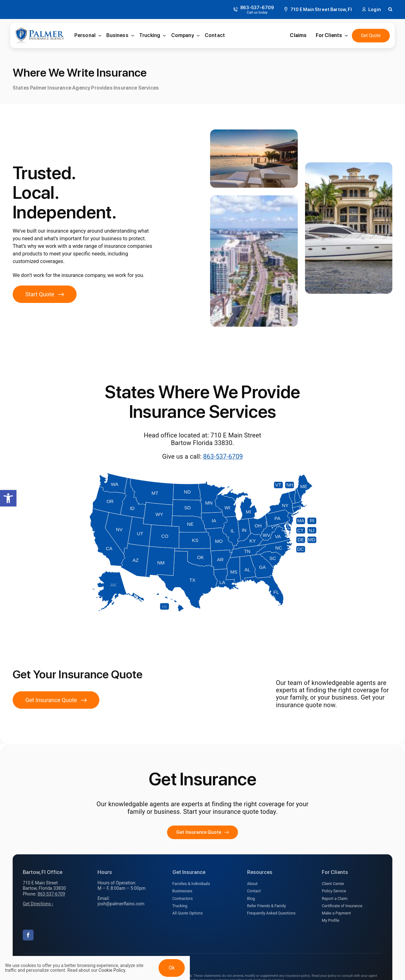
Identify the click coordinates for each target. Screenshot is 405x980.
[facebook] (28, 935)
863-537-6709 (223, 456)
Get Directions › (38, 904)
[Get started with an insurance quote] (45, 294)
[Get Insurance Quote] (56, 700)
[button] (8, 498)
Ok (172, 968)
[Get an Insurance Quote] (371, 36)
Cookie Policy (112, 970)
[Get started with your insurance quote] (202, 832)
